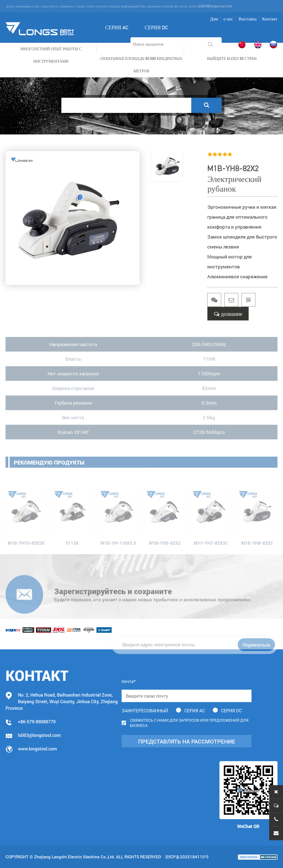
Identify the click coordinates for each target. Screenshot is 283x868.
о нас (228, 19)
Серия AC (116, 27)
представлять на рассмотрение (187, 741)
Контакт (270, 19)
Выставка (247, 19)
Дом (214, 19)
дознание (228, 314)
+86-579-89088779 (37, 722)
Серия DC (156, 27)
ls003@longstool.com (215, 6)
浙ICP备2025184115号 (187, 857)
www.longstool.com (37, 749)
